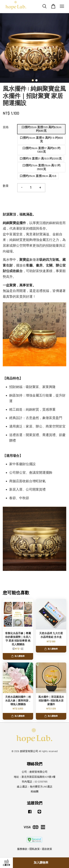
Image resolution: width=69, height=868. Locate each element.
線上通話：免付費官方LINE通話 (35, 787)
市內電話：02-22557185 (35, 782)
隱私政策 (35, 849)
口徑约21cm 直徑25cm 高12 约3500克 (41, 167)
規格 (6, 127)
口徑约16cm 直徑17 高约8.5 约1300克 (41, 150)
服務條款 (22, 849)
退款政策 (47, 849)
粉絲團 (35, 792)
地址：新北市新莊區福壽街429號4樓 (35, 777)
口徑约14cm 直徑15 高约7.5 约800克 (41, 140)
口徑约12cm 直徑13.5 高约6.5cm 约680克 (41, 129)
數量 (6, 186)
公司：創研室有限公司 (35, 772)
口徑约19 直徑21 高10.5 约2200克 (41, 159)
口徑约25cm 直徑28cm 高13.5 (38, 176)
